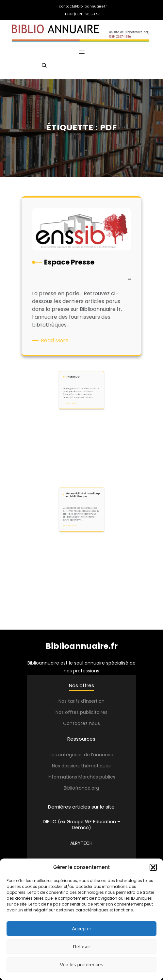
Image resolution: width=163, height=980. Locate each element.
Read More (57, 339)
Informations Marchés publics (81, 777)
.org (95, 788)
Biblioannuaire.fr (81, 646)
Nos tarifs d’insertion (81, 701)
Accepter (81, 929)
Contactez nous (81, 723)
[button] (153, 867)
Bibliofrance (77, 788)
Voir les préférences (81, 964)
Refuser (81, 947)
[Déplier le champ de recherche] (44, 68)
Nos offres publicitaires (81, 712)
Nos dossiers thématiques (81, 766)
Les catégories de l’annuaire (81, 755)
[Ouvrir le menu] (82, 52)
